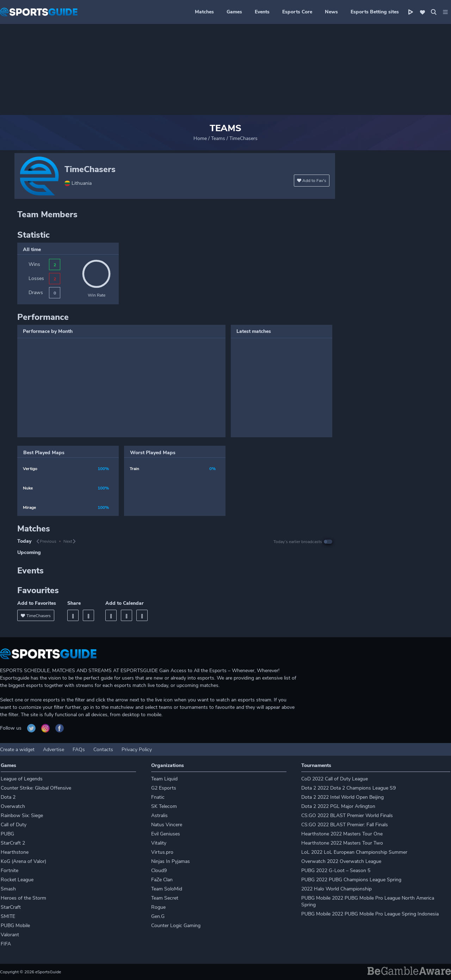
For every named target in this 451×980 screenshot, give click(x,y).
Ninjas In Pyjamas (171, 861)
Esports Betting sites (375, 12)
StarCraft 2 (13, 843)
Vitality (159, 843)
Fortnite (10, 871)
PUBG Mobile (15, 926)
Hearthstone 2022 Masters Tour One (342, 834)
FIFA (6, 944)
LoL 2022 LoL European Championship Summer (354, 852)
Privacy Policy (137, 750)
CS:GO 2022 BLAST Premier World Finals (347, 815)
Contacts (103, 750)
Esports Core (297, 12)
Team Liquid (164, 779)
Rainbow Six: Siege (22, 815)
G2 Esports (164, 788)
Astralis (159, 815)
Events (262, 12)
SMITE (8, 916)
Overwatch (13, 806)
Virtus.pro (162, 852)
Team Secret (165, 898)
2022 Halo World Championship (336, 889)
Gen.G (158, 916)
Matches (204, 12)
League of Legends (22, 779)
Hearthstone (15, 852)
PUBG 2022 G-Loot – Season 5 (336, 871)
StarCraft (11, 907)
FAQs (79, 750)
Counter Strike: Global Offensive (36, 788)
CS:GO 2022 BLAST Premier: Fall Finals (345, 825)
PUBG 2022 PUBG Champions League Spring (351, 880)
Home (200, 138)
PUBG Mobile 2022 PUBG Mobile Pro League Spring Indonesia (370, 914)
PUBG (7, 834)
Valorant (10, 935)
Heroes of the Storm (23, 898)
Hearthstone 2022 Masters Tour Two (342, 843)
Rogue (158, 907)
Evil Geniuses (166, 834)
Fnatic (158, 797)
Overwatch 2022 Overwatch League (341, 861)
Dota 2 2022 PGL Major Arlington (338, 806)
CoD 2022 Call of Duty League (335, 779)
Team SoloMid (167, 889)
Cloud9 (159, 871)
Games (234, 12)
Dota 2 (8, 797)
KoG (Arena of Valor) (23, 861)
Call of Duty (14, 825)
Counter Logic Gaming (176, 926)
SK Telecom (164, 806)
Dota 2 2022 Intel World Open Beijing (342, 797)
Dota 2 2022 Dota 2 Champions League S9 (348, 788)
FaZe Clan (162, 880)
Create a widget (17, 750)
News (331, 12)
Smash (8, 889)
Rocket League (17, 880)
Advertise (54, 750)
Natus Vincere (167, 825)
